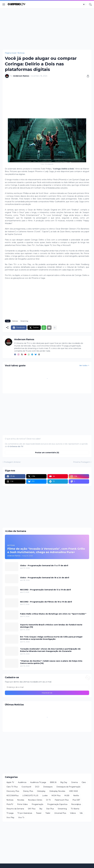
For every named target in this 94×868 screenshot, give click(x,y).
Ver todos (83, 365)
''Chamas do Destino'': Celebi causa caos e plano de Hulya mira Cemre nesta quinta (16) (51, 662)
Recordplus (76, 804)
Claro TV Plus (12, 787)
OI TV (48, 800)
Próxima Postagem (82, 462)
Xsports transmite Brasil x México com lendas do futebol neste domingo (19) (51, 626)
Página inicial (10, 53)
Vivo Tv (21, 817)
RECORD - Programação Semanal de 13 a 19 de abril (45, 590)
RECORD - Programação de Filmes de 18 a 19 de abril (46, 602)
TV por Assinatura (25, 813)
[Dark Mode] (85, 4)
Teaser (39, 813)
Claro (84, 782)
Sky (41, 809)
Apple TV (10, 782)
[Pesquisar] (90, 4)
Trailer (48, 813)
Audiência (22, 782)
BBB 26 (53, 782)
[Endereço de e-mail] (47, 687)
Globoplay (41, 791)
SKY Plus (32, 809)
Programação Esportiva (57, 804)
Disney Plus (28, 791)
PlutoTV (10, 804)
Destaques (48, 787)
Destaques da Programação (68, 787)
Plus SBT (76, 800)
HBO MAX (73, 791)
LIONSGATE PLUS (30, 796)
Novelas (21, 800)
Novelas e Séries (35, 800)
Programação (38, 804)
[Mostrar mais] (55, 328)
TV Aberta (75, 809)
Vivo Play (10, 817)
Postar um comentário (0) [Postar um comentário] (47, 453)
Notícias (21, 53)
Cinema (74, 782)
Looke (45, 796)
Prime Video (22, 804)
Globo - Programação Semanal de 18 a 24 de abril (45, 578)
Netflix (76, 796)
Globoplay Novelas (57, 791)
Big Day (64, 782)
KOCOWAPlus (12, 796)
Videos (73, 813)
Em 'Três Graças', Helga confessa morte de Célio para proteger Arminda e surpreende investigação (51, 638)
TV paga (10, 813)
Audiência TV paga (38, 782)
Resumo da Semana (15, 809)
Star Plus (50, 809)
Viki (81, 813)
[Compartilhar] (87, 76)
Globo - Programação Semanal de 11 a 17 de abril (44, 565)
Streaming (24, 321)
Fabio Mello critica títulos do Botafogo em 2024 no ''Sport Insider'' (53, 614)
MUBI (67, 796)
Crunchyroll (26, 787)
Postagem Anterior (12, 462)
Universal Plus (60, 813)
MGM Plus (56, 796)
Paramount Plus (62, 800)
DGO (37, 787)
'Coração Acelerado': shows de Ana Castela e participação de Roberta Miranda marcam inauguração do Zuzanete (50, 650)
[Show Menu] (4, 4)
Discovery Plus (13, 791)
